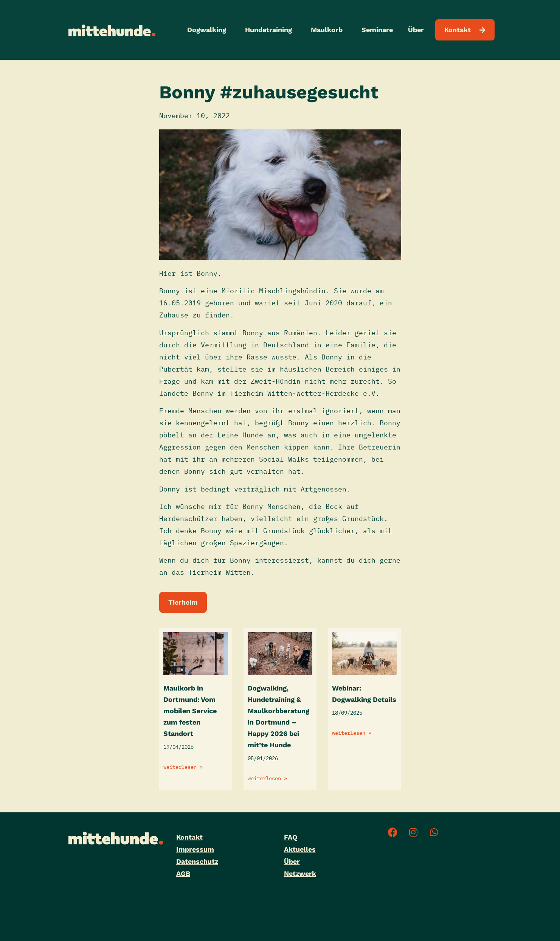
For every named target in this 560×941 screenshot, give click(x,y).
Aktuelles (300, 849)
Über (418, 30)
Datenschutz (197, 861)
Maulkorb (329, 30)
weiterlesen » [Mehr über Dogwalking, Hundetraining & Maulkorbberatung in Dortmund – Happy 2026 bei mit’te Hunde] (267, 778)
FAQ (291, 837)
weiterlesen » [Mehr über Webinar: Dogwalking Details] (352, 733)
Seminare (377, 30)
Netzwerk (300, 873)
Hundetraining (270, 30)
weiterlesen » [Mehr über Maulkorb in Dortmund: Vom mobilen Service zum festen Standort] (183, 767)
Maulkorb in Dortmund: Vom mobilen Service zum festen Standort (190, 711)
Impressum (195, 849)
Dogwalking (209, 30)
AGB (183, 873)
